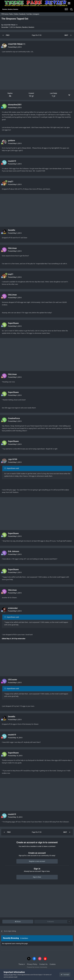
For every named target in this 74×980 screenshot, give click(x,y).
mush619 (12, 161)
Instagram (36, 14)
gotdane (12, 140)
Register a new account (37, 861)
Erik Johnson (14, 551)
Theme (22, 964)
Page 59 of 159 (37, 35)
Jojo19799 (13, 459)
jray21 (11, 181)
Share (18, 922)
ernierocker (13, 608)
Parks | (11, 14)
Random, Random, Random (25, 27)
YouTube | (30, 14)
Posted (15, 47)
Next (66, 35)
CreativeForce (14, 418)
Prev (8, 35)
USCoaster (13, 680)
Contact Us (43, 964)
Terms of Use (8, 975)
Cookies (53, 964)
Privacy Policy (32, 964)
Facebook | (23, 14)
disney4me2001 (15, 105)
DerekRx (12, 230)
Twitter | (16, 14)
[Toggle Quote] (5, 468)
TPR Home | (5, 14)
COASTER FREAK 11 (11, 25)
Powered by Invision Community (37, 967)
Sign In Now (37, 877)
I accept (65, 974)
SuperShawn (13, 323)
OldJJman (12, 248)
